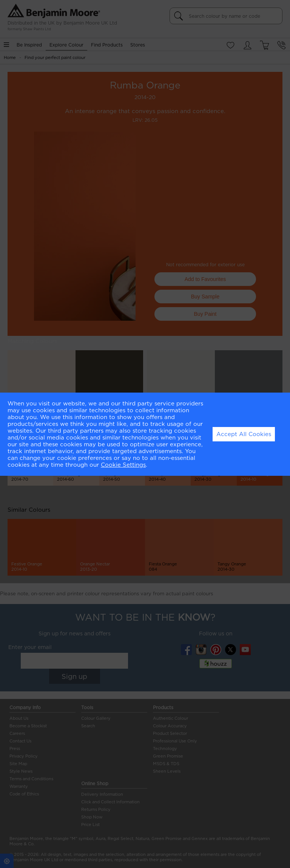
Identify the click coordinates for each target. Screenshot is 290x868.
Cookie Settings (123, 465)
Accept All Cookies (244, 434)
